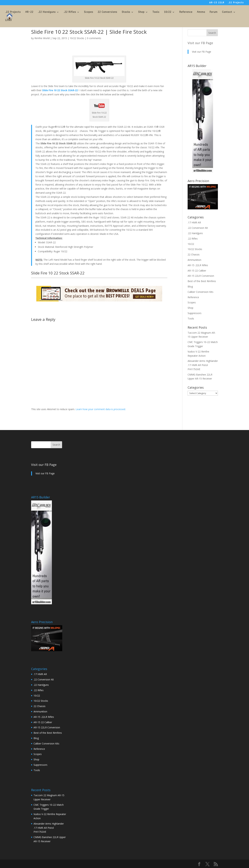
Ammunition (194, 260)
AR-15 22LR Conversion (201, 276)
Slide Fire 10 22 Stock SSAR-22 (60, 90)
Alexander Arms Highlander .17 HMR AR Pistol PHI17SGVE (203, 365)
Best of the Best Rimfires (202, 281)
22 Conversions (107, 12)
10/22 (168, 12)
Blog (190, 286)
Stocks (126, 12)
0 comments (94, 38)
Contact (227, 12)
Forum (214, 12)
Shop (141, 12)
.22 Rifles (70, 12)
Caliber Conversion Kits (200, 292)
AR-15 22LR (217, 3)
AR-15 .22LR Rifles (198, 265)
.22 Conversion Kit (198, 228)
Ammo (201, 12)
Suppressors (195, 313)
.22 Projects (236, 3)
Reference (186, 12)
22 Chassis (194, 254)
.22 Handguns (47, 12)
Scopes (89, 12)
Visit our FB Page (200, 43)
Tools (156, 12)
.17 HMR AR (194, 222)
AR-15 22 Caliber (197, 271)
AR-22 (29, 12)
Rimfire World (42, 38)
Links (8, 20)
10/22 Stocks (77, 38)
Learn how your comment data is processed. (101, 409)
